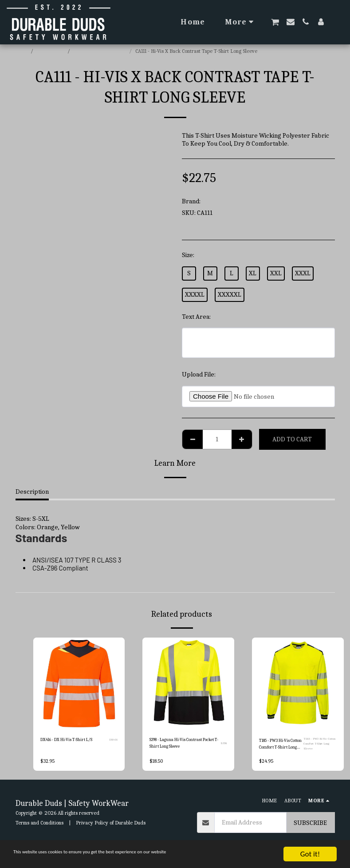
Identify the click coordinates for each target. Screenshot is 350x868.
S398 (224, 745)
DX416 (113, 741)
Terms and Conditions (39, 824)
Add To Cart (292, 439)
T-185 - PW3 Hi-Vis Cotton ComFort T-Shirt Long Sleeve (319, 745)
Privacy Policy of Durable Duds (111, 824)
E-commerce (51, 51)
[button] (275, 22)
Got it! (310, 854)
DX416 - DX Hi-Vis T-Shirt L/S (73, 741)
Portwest (215, 201)
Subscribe (310, 824)
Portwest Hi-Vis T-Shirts (100, 51)
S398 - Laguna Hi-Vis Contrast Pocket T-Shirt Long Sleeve (182, 745)
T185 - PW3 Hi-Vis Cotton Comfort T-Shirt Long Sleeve (279, 745)
